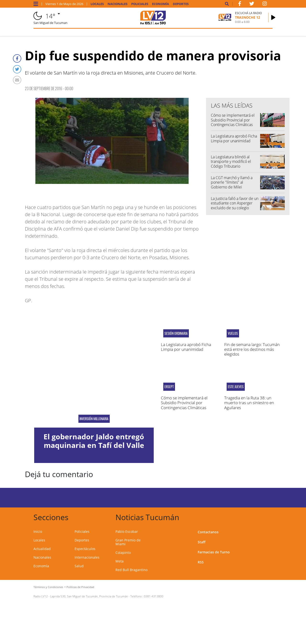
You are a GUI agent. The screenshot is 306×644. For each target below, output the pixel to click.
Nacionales (117, 4)
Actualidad (42, 549)
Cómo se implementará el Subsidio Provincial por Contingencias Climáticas (233, 120)
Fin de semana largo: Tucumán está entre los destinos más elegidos (252, 349)
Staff (202, 542)
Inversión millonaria (94, 419)
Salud (79, 566)
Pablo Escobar (127, 531)
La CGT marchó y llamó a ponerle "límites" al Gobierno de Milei (232, 182)
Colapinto (123, 553)
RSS (201, 562)
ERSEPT (169, 387)
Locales (97, 4)
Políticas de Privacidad (80, 587)
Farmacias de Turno (214, 552)
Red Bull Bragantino (131, 570)
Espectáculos (85, 549)
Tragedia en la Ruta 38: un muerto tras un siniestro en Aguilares (249, 403)
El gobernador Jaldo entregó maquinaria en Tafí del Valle (94, 441)
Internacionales (87, 557)
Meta (120, 561)
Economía (161, 4)
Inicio (38, 531)
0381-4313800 (154, 596)
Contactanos (208, 532)
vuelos (233, 333)
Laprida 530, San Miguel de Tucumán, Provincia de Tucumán (89, 596)
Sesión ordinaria (176, 333)
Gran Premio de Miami (128, 542)
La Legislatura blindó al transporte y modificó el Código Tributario (231, 161)
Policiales (140, 4)
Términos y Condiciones (48, 587)
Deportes (181, 4)
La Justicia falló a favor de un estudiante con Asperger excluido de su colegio (235, 203)
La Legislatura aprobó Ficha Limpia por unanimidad (234, 138)
